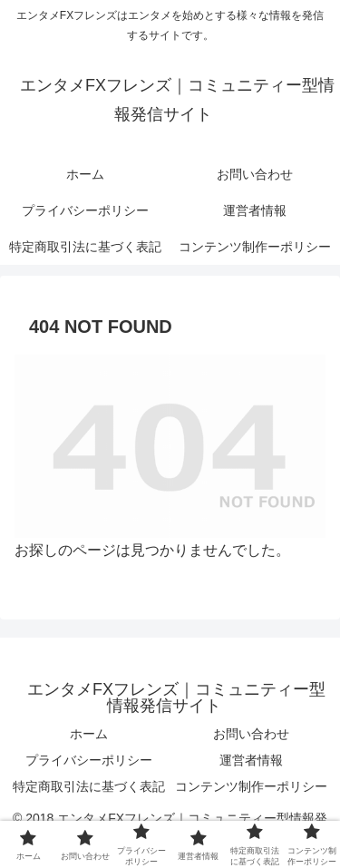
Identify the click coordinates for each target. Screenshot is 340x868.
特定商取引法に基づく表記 (89, 786)
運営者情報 (251, 760)
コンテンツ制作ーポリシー (251, 786)
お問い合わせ (251, 734)
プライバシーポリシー (89, 760)
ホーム (89, 734)
